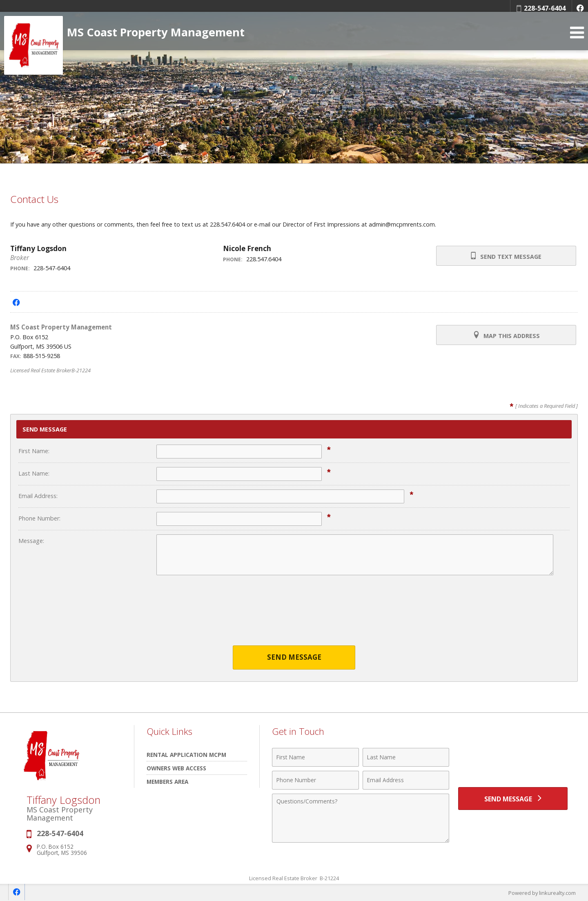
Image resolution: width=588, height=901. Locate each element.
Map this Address (506, 335)
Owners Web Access (176, 768)
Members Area (167, 782)
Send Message (294, 657)
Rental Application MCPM (186, 755)
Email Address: (38, 496)
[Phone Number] (315, 780)
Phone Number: (39, 518)
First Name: (34, 451)
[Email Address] (406, 780)
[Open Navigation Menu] (577, 37)
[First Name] (315, 757)
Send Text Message (506, 256)
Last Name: (34, 473)
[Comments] (361, 818)
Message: (31, 541)
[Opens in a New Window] (580, 8)
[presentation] (294, 616)
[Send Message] (513, 799)
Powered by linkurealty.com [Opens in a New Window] (541, 893)
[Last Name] (406, 757)
